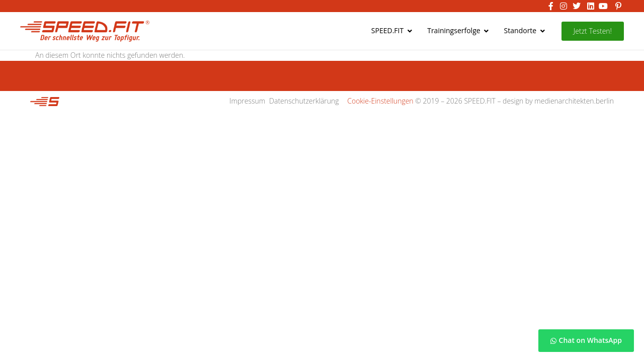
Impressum (247, 101)
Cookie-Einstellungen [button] (380, 101)
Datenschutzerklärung (304, 101)
